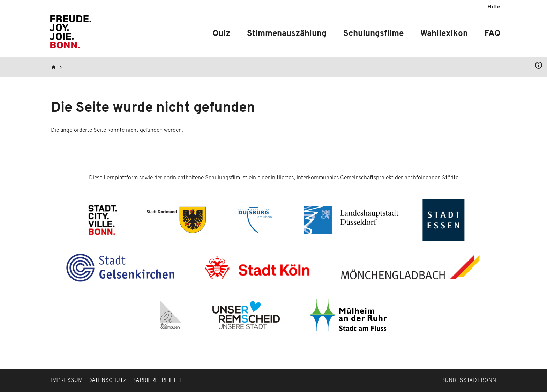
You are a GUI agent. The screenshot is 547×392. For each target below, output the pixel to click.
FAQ (492, 34)
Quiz (221, 34)
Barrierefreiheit (157, 380)
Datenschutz (107, 380)
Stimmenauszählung (287, 34)
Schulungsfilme (373, 34)
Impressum (67, 380)
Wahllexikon (444, 34)
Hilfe (494, 7)
